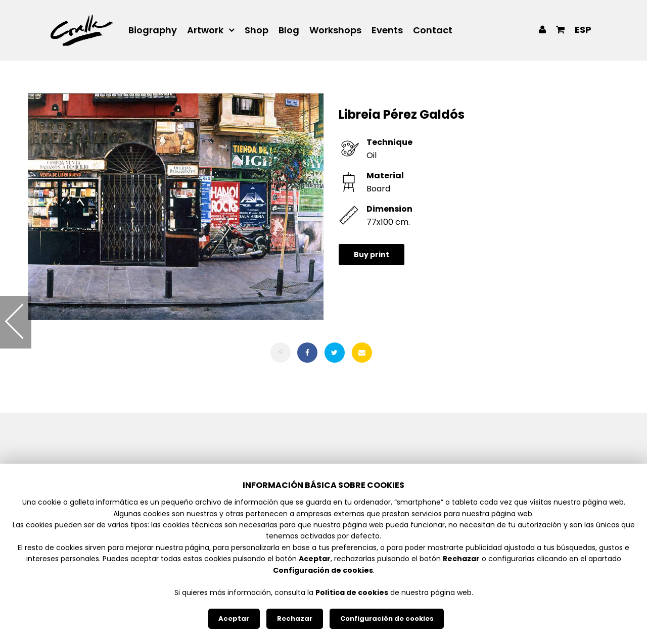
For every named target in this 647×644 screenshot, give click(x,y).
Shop (257, 30)
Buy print (372, 255)
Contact (433, 30)
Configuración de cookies (387, 618)
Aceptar (234, 618)
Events (387, 30)
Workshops (335, 30)
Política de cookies (352, 592)
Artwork (205, 30)
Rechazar (295, 618)
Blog (289, 30)
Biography (153, 30)
